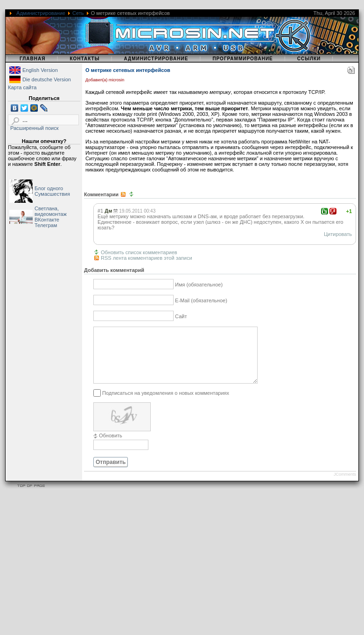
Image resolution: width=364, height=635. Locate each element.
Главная (33, 59)
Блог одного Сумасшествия (52, 191)
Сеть (78, 13)
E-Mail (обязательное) (201, 301)
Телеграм (46, 225)
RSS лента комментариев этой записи (147, 258)
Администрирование (41, 13)
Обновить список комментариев (139, 252)
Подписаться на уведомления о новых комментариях (166, 404)
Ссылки (309, 59)
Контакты (84, 59)
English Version (40, 70)
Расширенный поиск (35, 128)
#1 (100, 211)
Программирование (242, 59)
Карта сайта (22, 87)
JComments (345, 485)
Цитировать (338, 234)
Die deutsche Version (47, 79)
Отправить (111, 473)
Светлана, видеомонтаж (51, 211)
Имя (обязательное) (199, 285)
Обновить (111, 447)
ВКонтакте (47, 220)
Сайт (181, 317)
